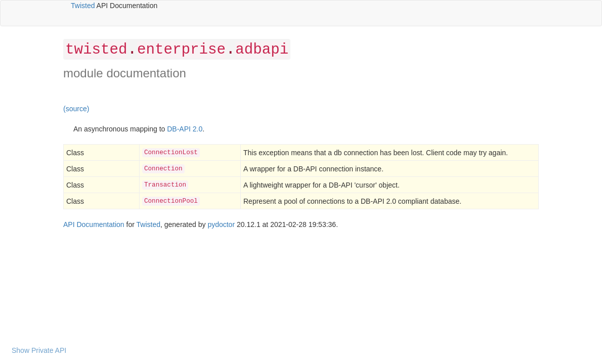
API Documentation (94, 224)
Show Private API (39, 350)
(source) (76, 109)
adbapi (262, 50)
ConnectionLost (171, 153)
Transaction (165, 185)
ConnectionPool (171, 201)
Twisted (83, 6)
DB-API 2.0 (185, 129)
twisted (96, 50)
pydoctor (221, 224)
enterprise (181, 50)
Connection (163, 169)
